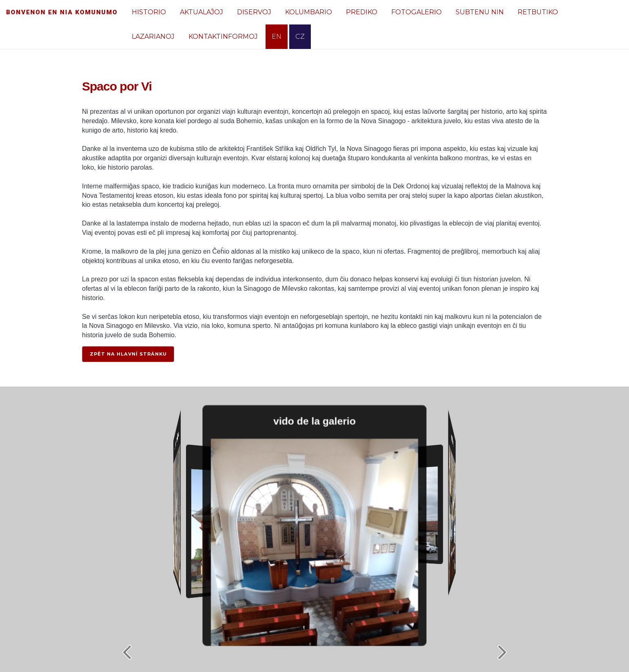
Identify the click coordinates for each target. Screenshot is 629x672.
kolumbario (309, 12)
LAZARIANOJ (153, 36)
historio (149, 12)
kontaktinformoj (223, 36)
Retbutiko (538, 12)
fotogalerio (416, 12)
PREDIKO (362, 12)
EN (277, 36)
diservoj (254, 12)
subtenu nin (480, 12)
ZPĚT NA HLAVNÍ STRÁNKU (128, 354)
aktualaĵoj (202, 12)
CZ (300, 36)
